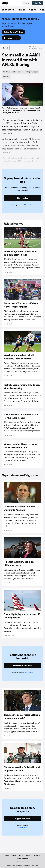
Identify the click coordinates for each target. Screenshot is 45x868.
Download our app (11, 38)
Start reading (22, 198)
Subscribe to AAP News (13, 32)
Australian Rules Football (13, 72)
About (28, 856)
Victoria (6, 77)
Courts (33, 10)
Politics (22, 10)
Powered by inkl (22, 862)
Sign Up (38, 3)
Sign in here (29, 205)
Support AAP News (23, 819)
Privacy (14, 856)
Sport (6, 48)
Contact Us (36, 856)
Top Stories (8, 10)
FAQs (21, 856)
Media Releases (23, 858)
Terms (7, 856)
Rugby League (32, 72)
